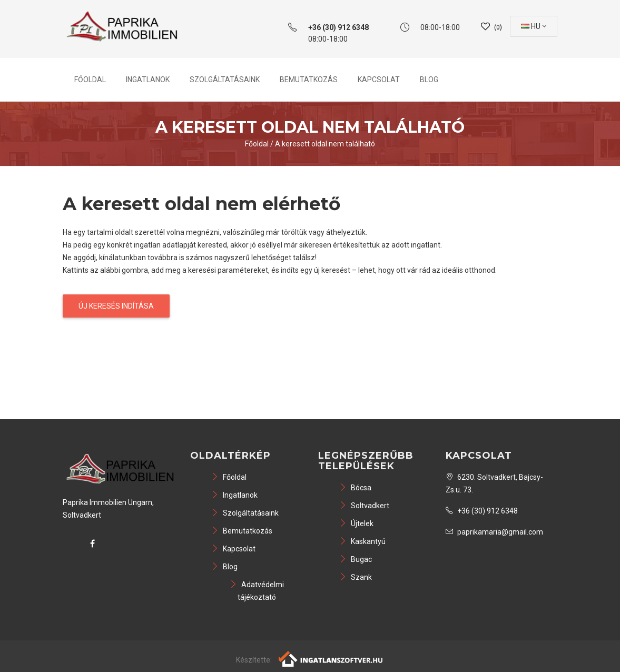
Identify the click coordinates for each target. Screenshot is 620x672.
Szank (356, 577)
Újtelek (356, 523)
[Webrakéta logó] (331, 658)
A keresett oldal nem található (325, 144)
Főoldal (90, 80)
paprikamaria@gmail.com (494, 532)
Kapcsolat (379, 80)
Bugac (356, 559)
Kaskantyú (362, 541)
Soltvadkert (364, 506)
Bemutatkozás (309, 80)
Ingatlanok (148, 80)
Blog (429, 80)
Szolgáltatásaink (225, 80)
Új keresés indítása (116, 306)
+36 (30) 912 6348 (482, 511)
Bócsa (355, 488)
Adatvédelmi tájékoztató (257, 591)
